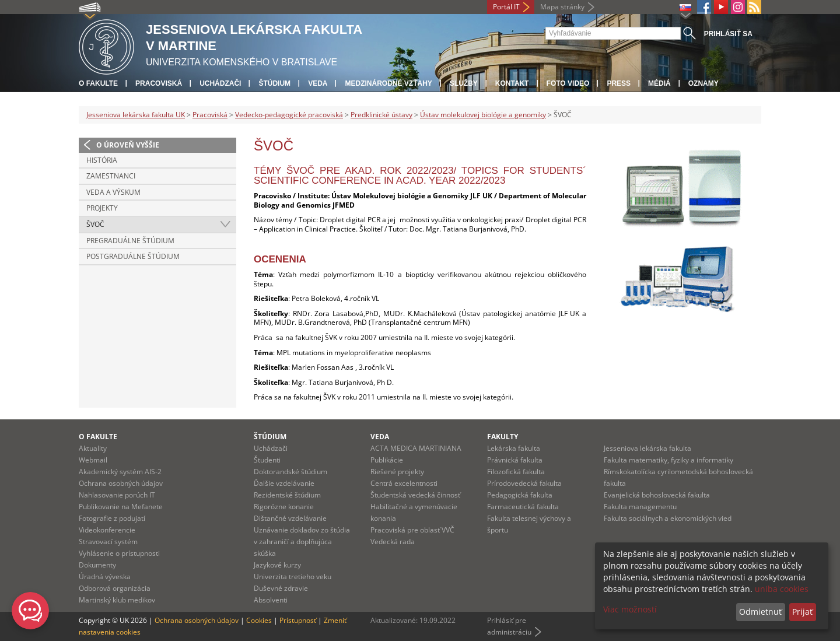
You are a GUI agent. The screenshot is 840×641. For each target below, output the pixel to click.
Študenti (267, 460)
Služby (464, 83)
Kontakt (512, 83)
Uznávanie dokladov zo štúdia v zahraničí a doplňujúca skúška (302, 542)
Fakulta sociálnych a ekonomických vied (668, 518)
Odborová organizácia (115, 588)
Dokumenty (97, 565)
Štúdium (274, 83)
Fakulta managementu (640, 507)
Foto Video (568, 83)
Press (619, 83)
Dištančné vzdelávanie (290, 518)
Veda (318, 83)
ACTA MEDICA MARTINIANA (416, 448)
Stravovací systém (108, 542)
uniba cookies (782, 589)
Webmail (93, 460)
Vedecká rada (393, 542)
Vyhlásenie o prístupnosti (119, 553)
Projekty (102, 208)
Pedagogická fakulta (520, 495)
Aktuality (93, 448)
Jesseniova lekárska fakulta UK (136, 115)
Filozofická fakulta (516, 472)
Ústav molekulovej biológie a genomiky (483, 115)
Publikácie (387, 460)
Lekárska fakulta (514, 448)
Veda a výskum (113, 192)
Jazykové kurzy (277, 565)
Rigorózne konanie (284, 507)
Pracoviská (159, 83)
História (102, 160)
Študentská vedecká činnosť (415, 495)
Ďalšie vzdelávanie (284, 483)
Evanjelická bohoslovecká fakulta (657, 495)
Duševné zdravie (281, 588)
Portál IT (506, 7)
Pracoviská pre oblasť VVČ (412, 530)
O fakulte (98, 83)
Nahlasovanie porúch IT (117, 495)
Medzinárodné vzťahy (388, 83)
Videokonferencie (107, 530)
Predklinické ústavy (381, 115)
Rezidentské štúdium (287, 495)
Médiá (659, 83)
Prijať (802, 612)
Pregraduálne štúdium (130, 241)
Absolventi (271, 600)
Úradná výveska (105, 577)
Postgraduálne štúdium (133, 256)
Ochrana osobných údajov (121, 483)
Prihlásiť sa (728, 34)
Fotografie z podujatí (112, 518)
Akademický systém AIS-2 (120, 472)
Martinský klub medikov (117, 600)
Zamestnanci (111, 176)
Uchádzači (220, 83)
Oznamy (703, 83)
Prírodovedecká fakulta (524, 483)
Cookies (259, 620)
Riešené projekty (397, 472)
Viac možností (630, 609)
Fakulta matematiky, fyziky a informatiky (668, 460)
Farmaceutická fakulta (523, 507)
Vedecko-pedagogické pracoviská (289, 115)
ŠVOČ (95, 224)
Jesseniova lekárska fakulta (647, 448)
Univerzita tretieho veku (293, 577)
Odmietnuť (760, 612)
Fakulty (503, 437)
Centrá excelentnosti (404, 483)
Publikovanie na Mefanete (121, 507)
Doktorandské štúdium (290, 472)
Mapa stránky (562, 7)
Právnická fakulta (515, 460)
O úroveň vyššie (128, 145)
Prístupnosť (298, 620)
